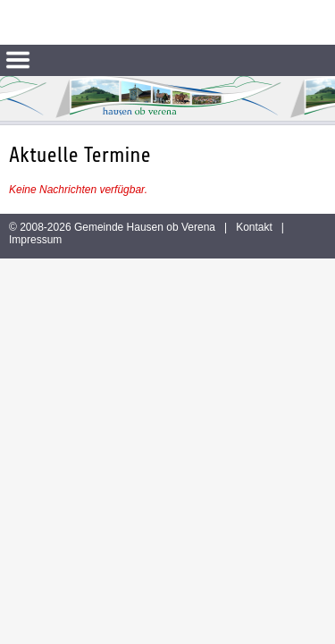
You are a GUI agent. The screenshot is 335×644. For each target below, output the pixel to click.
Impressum (35, 240)
